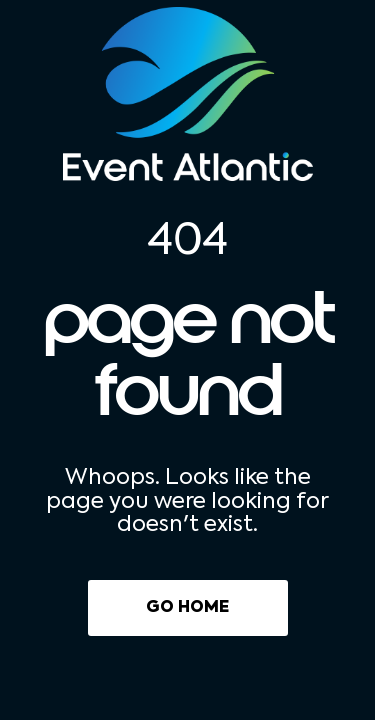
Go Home (187, 608)
